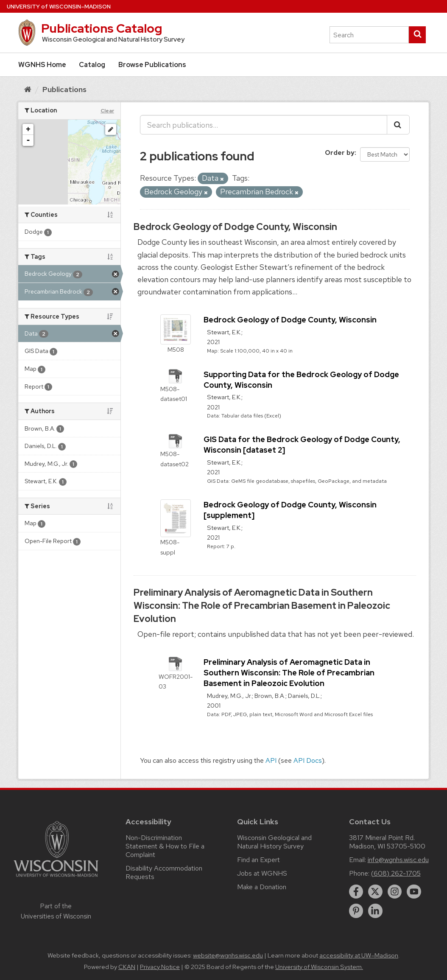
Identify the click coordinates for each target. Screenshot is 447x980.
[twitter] (375, 892)
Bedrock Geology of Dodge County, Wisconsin (235, 227)
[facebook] (356, 892)
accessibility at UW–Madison (359, 955)
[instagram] (395, 892)
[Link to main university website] (56, 878)
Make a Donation (262, 887)
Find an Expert (258, 860)
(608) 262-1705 (396, 873)
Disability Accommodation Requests (164, 872)
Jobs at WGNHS (262, 873)
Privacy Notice (160, 967)
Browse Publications (152, 65)
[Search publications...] (264, 125)
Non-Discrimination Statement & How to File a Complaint (165, 846)
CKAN (127, 967)
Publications (64, 89)
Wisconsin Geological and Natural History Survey (274, 842)
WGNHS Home (42, 65)
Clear (107, 111)
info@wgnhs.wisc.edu (398, 860)
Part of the (56, 911)
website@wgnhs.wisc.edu (228, 955)
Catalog (92, 65)
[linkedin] (375, 911)
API (271, 760)
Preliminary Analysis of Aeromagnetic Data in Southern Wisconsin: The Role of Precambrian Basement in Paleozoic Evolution (262, 606)
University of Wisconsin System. (319, 967)
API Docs (308, 760)
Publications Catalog (102, 28)
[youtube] (414, 892)
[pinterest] (356, 911)
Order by (340, 153)
